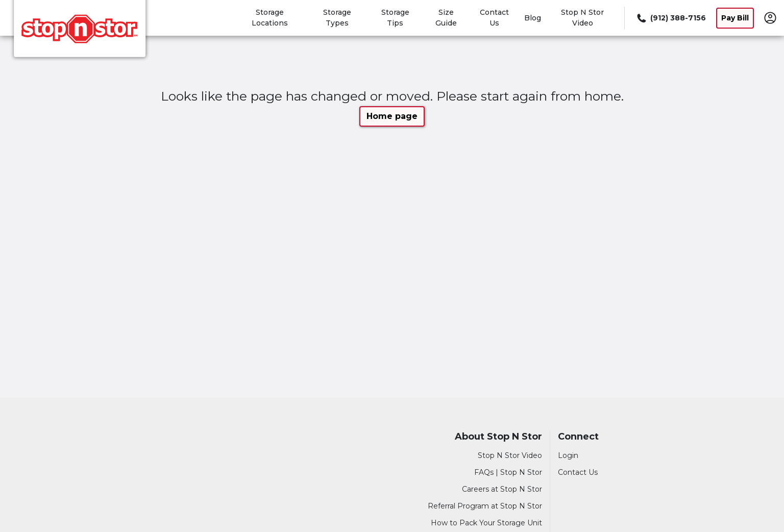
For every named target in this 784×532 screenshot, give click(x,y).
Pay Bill (735, 18)
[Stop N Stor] (80, 32)
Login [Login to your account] (568, 455)
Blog (533, 18)
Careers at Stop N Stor (502, 489)
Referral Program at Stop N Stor (485, 506)
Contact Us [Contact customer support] (578, 472)
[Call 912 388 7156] (670, 18)
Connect (578, 437)
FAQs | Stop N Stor (508, 472)
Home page (392, 116)
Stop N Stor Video (510, 455)
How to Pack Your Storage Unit (486, 523)
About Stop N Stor (498, 437)
